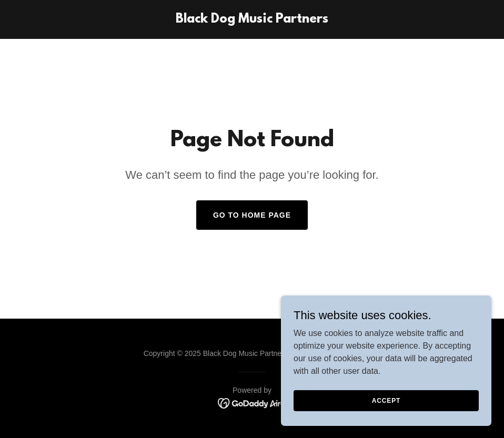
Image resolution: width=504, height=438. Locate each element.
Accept (386, 400)
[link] (252, 20)
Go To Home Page (252, 215)
